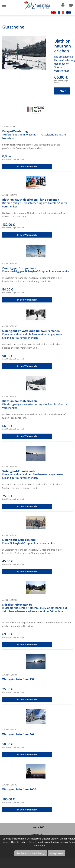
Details (62, 91)
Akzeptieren (56, 853)
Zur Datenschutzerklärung (31, 853)
